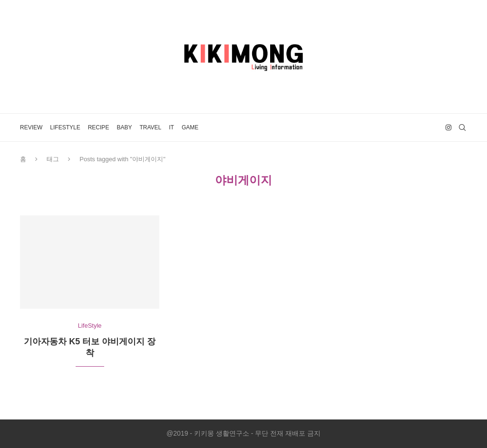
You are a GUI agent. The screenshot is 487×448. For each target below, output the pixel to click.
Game (190, 127)
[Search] (462, 127)
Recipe (99, 127)
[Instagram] (448, 127)
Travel (150, 127)
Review (31, 127)
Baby (124, 127)
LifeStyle (65, 127)
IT (171, 127)
